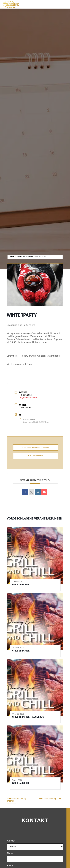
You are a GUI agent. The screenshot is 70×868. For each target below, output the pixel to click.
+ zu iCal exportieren (36, 456)
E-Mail (11, 866)
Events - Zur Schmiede (25, 257)
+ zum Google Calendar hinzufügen (36, 447)
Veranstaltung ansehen (17, 800)
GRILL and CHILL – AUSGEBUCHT (29, 717)
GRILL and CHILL (21, 585)
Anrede (11, 841)
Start (12, 257)
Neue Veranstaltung (50, 799)
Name (11, 853)
